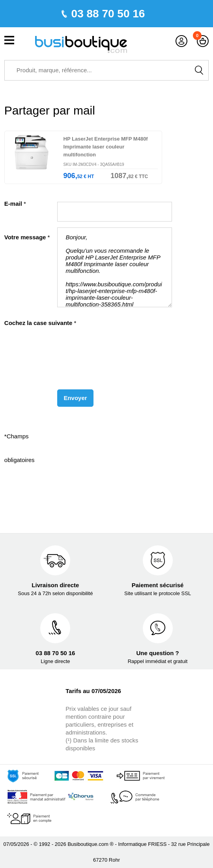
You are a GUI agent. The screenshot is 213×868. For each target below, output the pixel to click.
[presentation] (66, 356)
